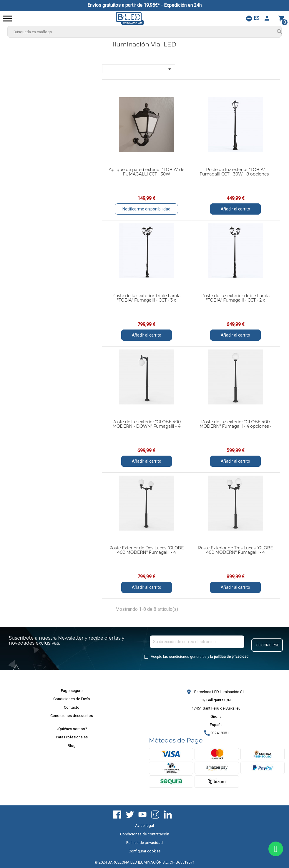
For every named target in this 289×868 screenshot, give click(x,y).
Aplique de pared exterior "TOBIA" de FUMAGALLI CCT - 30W (146, 172)
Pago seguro (72, 691)
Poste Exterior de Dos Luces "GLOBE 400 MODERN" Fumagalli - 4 (146, 550)
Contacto (72, 707)
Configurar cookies (145, 851)
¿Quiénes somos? (72, 729)
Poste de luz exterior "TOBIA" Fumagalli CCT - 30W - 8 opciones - (235, 172)
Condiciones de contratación (145, 834)
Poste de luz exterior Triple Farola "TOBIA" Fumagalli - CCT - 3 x (146, 298)
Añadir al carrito (235, 209)
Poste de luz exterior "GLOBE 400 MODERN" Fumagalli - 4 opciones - (236, 424)
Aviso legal (144, 826)
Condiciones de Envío (72, 699)
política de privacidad (231, 657)
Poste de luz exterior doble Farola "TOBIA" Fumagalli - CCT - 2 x (235, 298)
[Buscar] (145, 32)
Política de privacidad (144, 843)
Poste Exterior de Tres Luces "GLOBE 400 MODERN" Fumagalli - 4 (236, 550)
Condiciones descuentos (72, 716)
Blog (72, 746)
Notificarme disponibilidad (146, 209)
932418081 (216, 733)
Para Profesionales (72, 737)
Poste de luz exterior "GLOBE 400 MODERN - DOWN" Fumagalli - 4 (147, 424)
